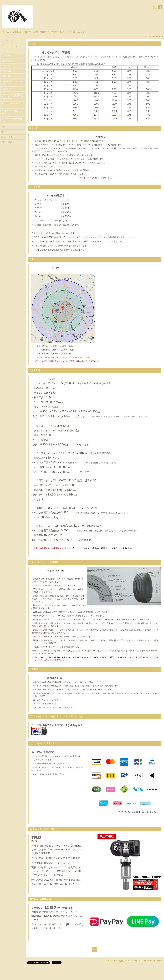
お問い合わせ (7, 137)
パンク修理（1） (9, 66)
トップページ (7, 41)
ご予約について (48, 571)
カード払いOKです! (43, 753)
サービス (5, 51)
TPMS (36, 838)
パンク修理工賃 (48, 196)
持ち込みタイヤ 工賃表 (53, 53)
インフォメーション (9, 46)
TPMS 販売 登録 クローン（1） (13, 113)
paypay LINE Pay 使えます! (52, 908)
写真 (3, 127)
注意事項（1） (8, 89)
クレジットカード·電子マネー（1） (13, 105)
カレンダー (6, 132)
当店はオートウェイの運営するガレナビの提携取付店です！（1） (13, 97)
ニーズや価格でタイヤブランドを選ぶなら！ (57, 726)
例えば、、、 (47, 379)
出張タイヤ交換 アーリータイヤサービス (127, 961)
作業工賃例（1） (9, 76)
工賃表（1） (7, 56)
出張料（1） (7, 71)
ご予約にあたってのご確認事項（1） (13, 83)
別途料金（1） (8, 61)
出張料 (45, 268)
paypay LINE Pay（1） (12, 120)
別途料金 (69, 137)
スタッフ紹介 (7, 142)
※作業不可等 (47, 678)
